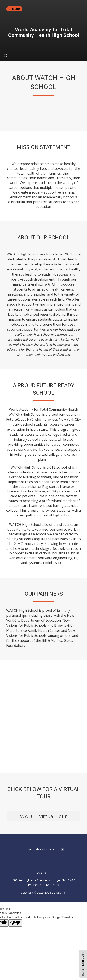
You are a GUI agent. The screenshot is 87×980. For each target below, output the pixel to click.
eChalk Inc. (59, 893)
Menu (16, 9)
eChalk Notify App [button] (83, 964)
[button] (5, 55)
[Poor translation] (15, 923)
